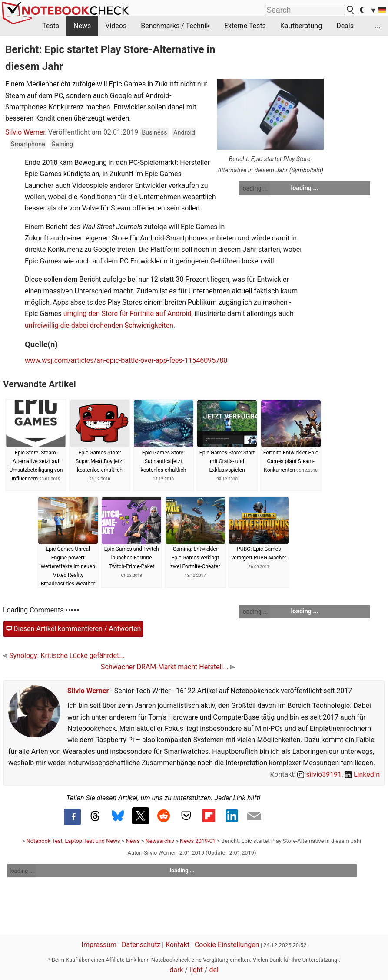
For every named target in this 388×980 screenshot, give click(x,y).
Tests (51, 26)
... (378, 26)
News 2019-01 (198, 841)
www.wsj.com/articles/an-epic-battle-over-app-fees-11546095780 (126, 360)
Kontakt (177, 945)
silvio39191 (319, 774)
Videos (116, 26)
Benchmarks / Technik (175, 26)
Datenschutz (141, 945)
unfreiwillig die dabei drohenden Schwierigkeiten (99, 325)
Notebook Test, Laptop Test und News (73, 841)
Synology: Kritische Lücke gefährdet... (64, 656)
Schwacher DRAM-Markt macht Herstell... (168, 667)
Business (154, 133)
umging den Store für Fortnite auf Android (128, 314)
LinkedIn (362, 774)
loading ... (254, 188)
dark (176, 970)
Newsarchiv (160, 841)
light (196, 970)
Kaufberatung (301, 26)
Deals (345, 26)
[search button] (351, 10)
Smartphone (28, 144)
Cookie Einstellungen (227, 945)
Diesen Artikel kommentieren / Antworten (73, 629)
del (214, 970)
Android (184, 133)
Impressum (99, 945)
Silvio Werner (25, 132)
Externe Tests (245, 26)
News (82, 26)
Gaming (62, 144)
